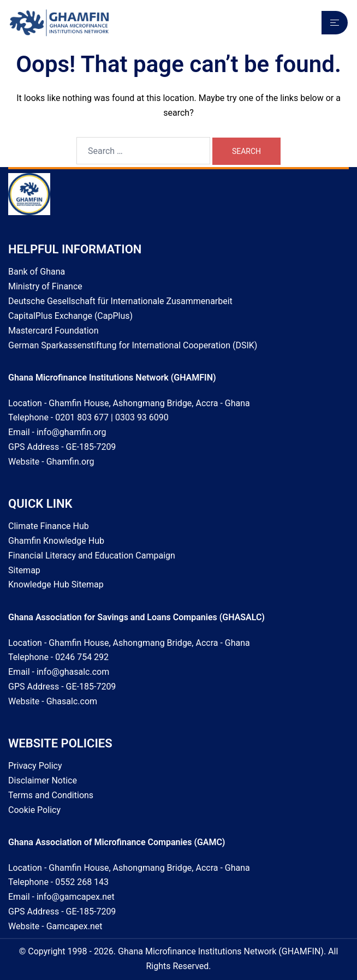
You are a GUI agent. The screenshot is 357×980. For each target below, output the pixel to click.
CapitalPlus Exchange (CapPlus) (70, 316)
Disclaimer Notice (43, 780)
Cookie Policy (34, 810)
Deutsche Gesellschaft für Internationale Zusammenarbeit (120, 301)
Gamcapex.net (75, 926)
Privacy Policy (35, 766)
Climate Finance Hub (49, 526)
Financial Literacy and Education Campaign (92, 556)
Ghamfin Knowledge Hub (56, 541)
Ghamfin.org (70, 462)
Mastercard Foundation (53, 331)
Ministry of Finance (45, 286)
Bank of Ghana (37, 272)
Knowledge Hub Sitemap (56, 584)
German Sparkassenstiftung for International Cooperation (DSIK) (133, 345)
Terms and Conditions (51, 795)
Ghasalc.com (72, 701)
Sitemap (24, 570)
